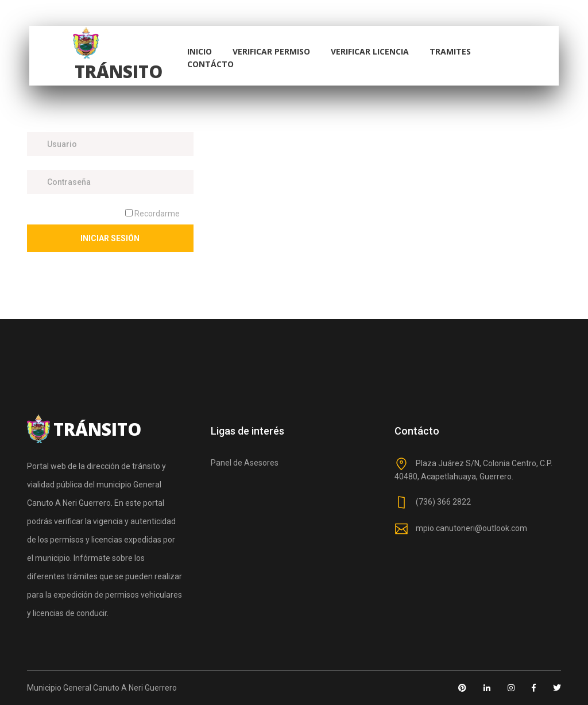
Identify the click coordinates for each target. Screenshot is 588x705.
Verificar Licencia (370, 51)
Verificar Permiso (271, 51)
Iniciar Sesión (110, 238)
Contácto (210, 64)
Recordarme (152, 214)
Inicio (200, 51)
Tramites (450, 51)
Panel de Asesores (245, 463)
